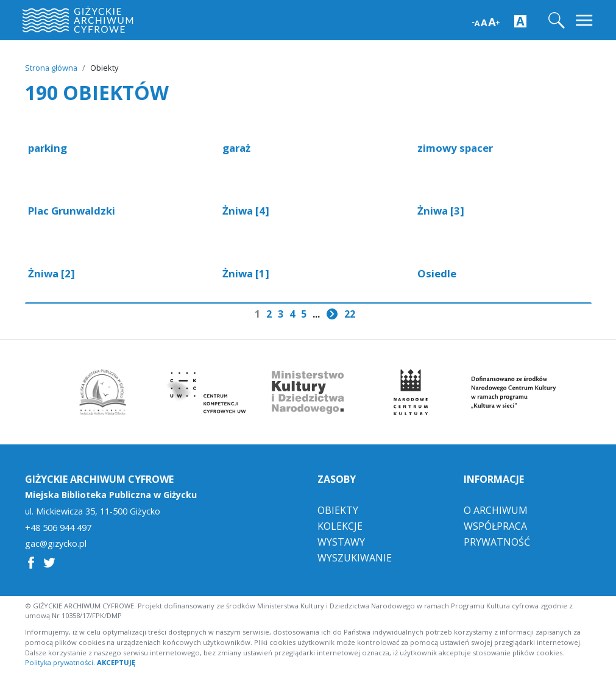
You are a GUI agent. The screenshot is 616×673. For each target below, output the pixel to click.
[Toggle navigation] (585, 20)
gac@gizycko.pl (56, 544)
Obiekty (338, 510)
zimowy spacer (455, 148)
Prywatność (497, 542)
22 (350, 314)
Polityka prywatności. (60, 662)
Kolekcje (340, 526)
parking (48, 148)
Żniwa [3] (441, 211)
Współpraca (495, 526)
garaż (236, 148)
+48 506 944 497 (58, 528)
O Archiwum (496, 510)
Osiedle (437, 273)
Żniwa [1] (246, 273)
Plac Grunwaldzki (72, 211)
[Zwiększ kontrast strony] (520, 21)
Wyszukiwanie (355, 558)
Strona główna (51, 68)
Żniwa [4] (246, 211)
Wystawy (341, 542)
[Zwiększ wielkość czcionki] (486, 21)
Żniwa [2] (51, 273)
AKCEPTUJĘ (116, 662)
